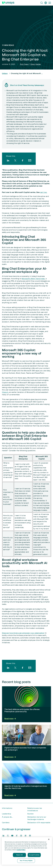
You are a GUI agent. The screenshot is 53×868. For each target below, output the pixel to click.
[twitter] (15, 160)
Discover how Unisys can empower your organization (23, 633)
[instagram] (21, 836)
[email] (30, 160)
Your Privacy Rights (26, 861)
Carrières (6, 823)
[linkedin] (8, 160)
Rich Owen (24, 64)
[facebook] (23, 160)
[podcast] (30, 836)
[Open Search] (42, 3)
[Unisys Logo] (8, 3)
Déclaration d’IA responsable (39, 823)
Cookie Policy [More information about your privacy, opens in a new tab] (21, 850)
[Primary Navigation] (50, 3)
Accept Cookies (34, 855)
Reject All (19, 855)
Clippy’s (5, 392)
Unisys (5, 74)
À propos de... (7, 817)
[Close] (49, 839)
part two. (44, 192)
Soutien (31, 814)
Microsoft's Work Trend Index (33, 279)
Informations (7, 808)
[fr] (46, 3)
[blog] (26, 836)
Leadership (6, 814)
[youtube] (12, 836)
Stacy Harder (36, 64)
